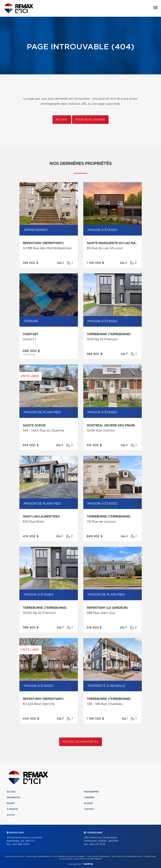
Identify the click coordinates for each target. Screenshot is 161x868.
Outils (11, 815)
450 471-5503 (97, 844)
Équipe (11, 803)
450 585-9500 (21, 844)
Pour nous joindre (90, 120)
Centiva (88, 864)
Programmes (91, 792)
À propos (12, 809)
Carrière (89, 798)
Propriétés (13, 798)
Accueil (62, 120)
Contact (89, 809)
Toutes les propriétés (80, 742)
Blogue (88, 803)
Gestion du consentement (88, 859)
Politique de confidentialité (127, 857)
